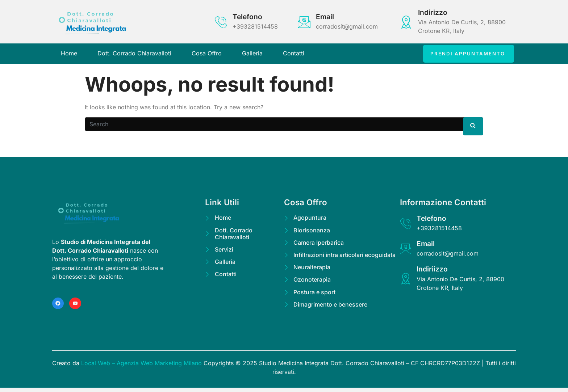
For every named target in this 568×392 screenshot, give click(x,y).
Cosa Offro (207, 55)
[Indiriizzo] (406, 282)
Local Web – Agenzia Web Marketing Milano (142, 367)
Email (325, 17)
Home (69, 55)
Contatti (294, 55)
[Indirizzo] (406, 22)
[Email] (304, 22)
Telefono (247, 17)
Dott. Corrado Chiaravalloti (134, 55)
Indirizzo (433, 12)
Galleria (252, 55)
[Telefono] (221, 22)
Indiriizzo (434, 272)
